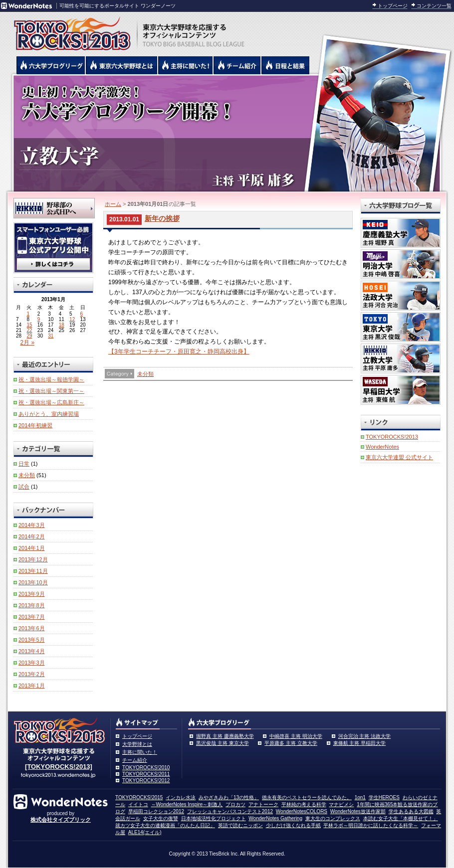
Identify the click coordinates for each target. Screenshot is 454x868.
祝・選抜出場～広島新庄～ (51, 402)
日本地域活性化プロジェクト (214, 818)
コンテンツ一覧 (434, 6)
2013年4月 (32, 651)
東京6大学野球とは (122, 65)
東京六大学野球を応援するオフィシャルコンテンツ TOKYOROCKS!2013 (70, 31)
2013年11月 (33, 571)
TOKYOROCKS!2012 (146, 781)
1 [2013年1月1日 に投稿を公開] (28, 314)
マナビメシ (341, 804)
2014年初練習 (35, 425)
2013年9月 (32, 594)
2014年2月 (32, 536)
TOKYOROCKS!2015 (139, 797)
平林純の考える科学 (304, 804)
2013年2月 (32, 674)
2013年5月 (32, 640)
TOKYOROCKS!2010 (146, 768)
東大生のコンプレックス (333, 818)
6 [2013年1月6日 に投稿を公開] (82, 314)
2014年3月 (32, 525)
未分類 (145, 374)
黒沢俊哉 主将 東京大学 (223, 743)
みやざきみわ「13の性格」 (229, 797)
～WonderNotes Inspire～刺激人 (187, 804)
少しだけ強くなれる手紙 (293, 825)
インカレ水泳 (181, 797)
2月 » (27, 343)
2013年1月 (32, 686)
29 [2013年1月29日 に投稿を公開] (29, 336)
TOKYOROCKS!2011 (146, 774)
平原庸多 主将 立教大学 (291, 743)
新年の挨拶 (162, 218)
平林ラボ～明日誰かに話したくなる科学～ (371, 825)
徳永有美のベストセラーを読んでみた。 (307, 797)
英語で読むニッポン (240, 825)
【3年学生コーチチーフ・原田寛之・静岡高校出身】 (179, 351)
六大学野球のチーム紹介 (237, 65)
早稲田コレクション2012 (156, 811)
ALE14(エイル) (145, 832)
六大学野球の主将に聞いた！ (186, 65)
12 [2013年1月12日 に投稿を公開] (72, 319)
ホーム (113, 204)
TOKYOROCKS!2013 (392, 437)
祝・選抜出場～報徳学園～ (51, 379)
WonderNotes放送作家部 (358, 811)
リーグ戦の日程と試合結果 (286, 65)
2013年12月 (33, 559)
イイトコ (138, 804)
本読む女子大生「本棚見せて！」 (401, 818)
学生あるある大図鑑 (411, 811)
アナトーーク (263, 804)
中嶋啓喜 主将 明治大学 (296, 736)
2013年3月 (32, 663)
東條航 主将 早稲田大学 (360, 743)
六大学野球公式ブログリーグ (51, 65)
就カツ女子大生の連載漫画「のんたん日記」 (165, 825)
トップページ (393, 6)
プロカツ (235, 804)
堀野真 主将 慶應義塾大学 (225, 736)
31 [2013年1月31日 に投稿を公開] (51, 336)
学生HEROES (384, 797)
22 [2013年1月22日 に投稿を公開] (29, 330)
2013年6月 (32, 628)
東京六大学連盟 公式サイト (399, 457)
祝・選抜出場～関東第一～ (51, 391)
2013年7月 (32, 617)
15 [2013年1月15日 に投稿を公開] (29, 325)
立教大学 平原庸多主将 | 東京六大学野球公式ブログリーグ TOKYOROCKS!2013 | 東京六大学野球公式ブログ (227, 133)
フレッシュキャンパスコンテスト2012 (230, 811)
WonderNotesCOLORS (302, 811)
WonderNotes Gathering (275, 818)
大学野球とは (137, 744)
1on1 (360, 797)
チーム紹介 (135, 760)
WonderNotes (382, 447)
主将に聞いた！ (140, 752)
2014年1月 (32, 548)
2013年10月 (33, 582)
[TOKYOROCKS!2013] (59, 767)
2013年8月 (32, 605)
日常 (24, 464)
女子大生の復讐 (161, 818)
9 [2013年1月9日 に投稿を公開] (39, 319)
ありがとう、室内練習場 (49, 414)
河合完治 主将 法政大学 (365, 736)
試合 (24, 487)
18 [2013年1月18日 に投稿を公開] (62, 325)
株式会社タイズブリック (61, 820)
